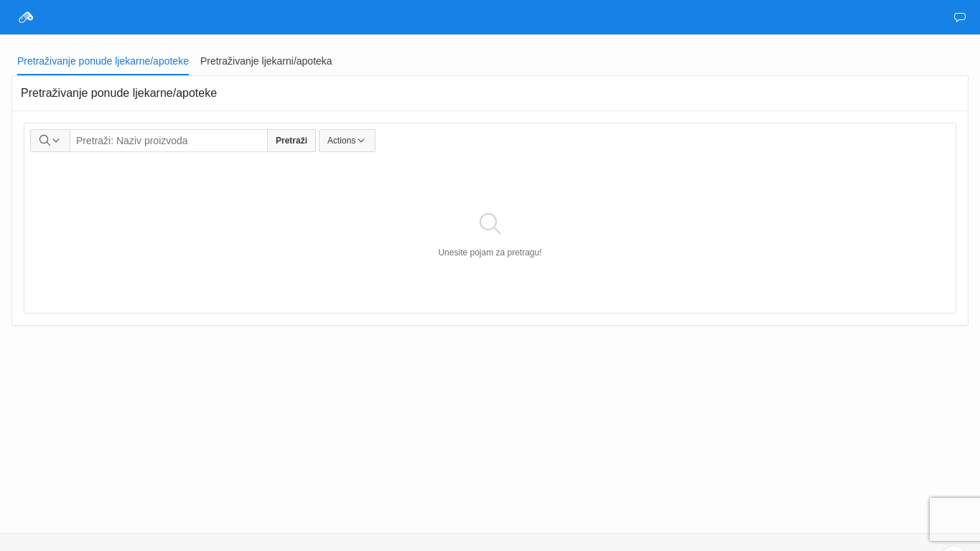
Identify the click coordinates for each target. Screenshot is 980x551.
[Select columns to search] (50, 141)
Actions (347, 141)
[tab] (103, 61)
